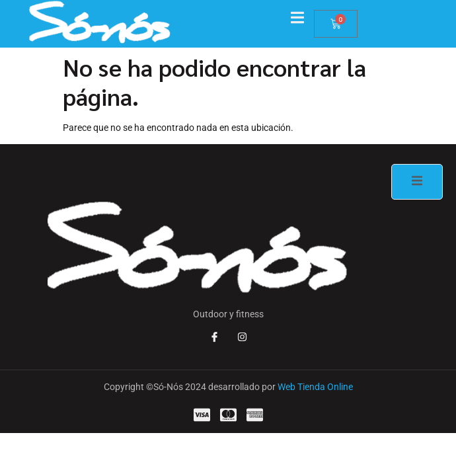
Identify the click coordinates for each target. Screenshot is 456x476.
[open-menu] (302, 19)
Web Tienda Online (315, 387)
